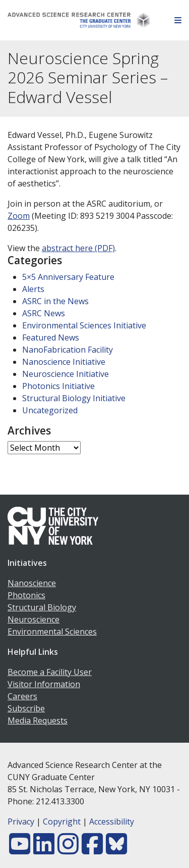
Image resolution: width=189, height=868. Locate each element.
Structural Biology (42, 607)
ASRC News (44, 313)
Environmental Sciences (52, 632)
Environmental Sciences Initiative (84, 325)
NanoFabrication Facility (68, 350)
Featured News (51, 337)
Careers (22, 696)
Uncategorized (50, 410)
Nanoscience (32, 583)
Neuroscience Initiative (66, 374)
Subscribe (26, 708)
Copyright (62, 822)
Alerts (33, 289)
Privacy (21, 822)
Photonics (26, 595)
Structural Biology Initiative (74, 398)
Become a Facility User (50, 672)
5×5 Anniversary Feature (68, 277)
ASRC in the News (55, 301)
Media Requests (38, 720)
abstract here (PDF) (78, 248)
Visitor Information (44, 684)
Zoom (19, 216)
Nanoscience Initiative (64, 362)
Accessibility (112, 822)
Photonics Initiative (58, 386)
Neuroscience (34, 619)
